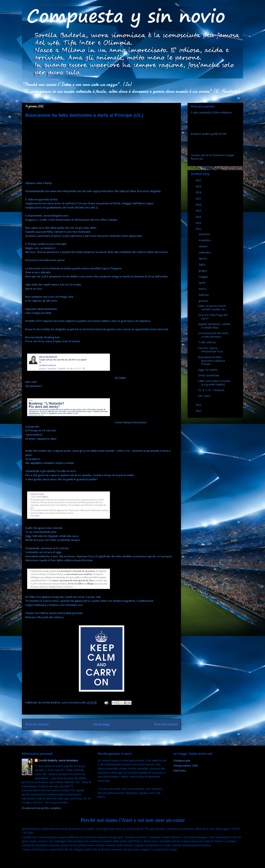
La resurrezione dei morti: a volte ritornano (213, 335)
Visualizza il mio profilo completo (41, 808)
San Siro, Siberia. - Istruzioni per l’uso (211, 350)
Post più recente (37, 724)
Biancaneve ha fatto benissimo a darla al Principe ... (211, 361)
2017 (199, 199)
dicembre (205, 234)
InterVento (180, 771)
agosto (203, 259)
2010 (199, 411)
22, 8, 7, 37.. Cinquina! (211, 390)
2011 (199, 405)
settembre (205, 253)
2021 (199, 181)
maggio (204, 277)
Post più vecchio (166, 724)
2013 (199, 223)
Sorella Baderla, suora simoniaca (58, 761)
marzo (203, 289)
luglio (202, 265)
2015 (199, 211)
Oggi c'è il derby (208, 370)
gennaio (204, 301)
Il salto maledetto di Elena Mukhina (211, 113)
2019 (199, 187)
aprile (202, 283)
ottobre (204, 247)
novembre (205, 240)
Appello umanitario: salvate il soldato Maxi (214, 326)
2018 (199, 193)
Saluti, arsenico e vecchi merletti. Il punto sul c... (213, 308)
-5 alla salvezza (207, 343)
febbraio (204, 295)
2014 (199, 217)
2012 (199, 229)
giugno (203, 271)
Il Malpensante (182, 761)
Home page (101, 724)
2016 (199, 205)
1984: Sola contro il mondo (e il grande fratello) (214, 383)
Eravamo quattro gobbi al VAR (209, 134)
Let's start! (204, 396)
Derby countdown (209, 376)
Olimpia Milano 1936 (186, 766)
